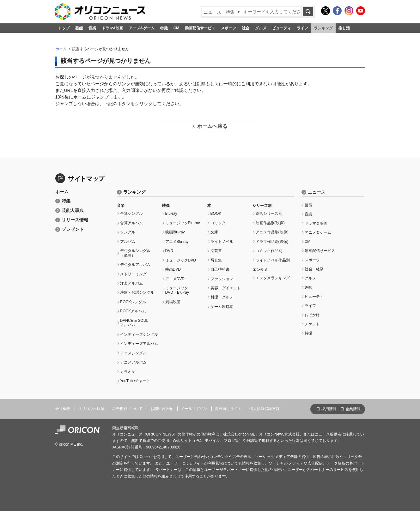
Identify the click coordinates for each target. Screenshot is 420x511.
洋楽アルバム (131, 283)
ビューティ (282, 28)
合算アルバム (131, 223)
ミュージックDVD (181, 260)
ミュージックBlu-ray (183, 223)
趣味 (308, 287)
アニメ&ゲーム (142, 28)
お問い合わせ (162, 409)
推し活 (344, 28)
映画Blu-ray (175, 232)
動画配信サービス (200, 28)
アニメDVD (175, 279)
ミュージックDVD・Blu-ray (177, 290)
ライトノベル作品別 (273, 260)
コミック (218, 223)
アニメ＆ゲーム (318, 232)
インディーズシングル (139, 334)
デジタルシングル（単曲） (135, 253)
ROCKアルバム (133, 311)
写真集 (216, 260)
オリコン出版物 (91, 409)
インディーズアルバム (139, 344)
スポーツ (228, 28)
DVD (169, 251)
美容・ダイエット (226, 288)
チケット (312, 324)
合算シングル (131, 213)
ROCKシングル (133, 302)
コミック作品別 (269, 251)
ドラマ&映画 (113, 28)
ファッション (222, 279)
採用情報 (329, 409)
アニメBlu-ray (177, 242)
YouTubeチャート (135, 381)
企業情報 (353, 409)
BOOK (216, 213)
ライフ (302, 28)
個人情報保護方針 (265, 409)
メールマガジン (194, 409)
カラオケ (128, 372)
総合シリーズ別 (269, 213)
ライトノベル (222, 242)
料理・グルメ (222, 297)
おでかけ (312, 315)
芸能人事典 (73, 210)
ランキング (323, 28)
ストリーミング (133, 274)
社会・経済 (314, 269)
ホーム (61, 49)
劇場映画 (173, 302)
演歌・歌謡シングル (137, 292)
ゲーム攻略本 (222, 307)
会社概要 (63, 409)
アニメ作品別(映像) (272, 232)
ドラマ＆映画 (316, 223)
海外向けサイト (228, 409)
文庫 (214, 232)
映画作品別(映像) (270, 223)
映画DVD (173, 269)
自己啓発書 (220, 269)
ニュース (317, 192)
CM (177, 28)
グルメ (261, 28)
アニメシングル (133, 353)
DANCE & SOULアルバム (134, 323)
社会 (246, 28)
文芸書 (216, 251)
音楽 (92, 28)
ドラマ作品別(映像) (272, 242)
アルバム (128, 242)
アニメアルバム (133, 362)
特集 (66, 201)
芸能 (79, 28)
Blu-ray (171, 213)
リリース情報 (75, 220)
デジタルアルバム (135, 265)
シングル (128, 232)
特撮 (164, 28)
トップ (64, 28)
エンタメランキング (273, 278)
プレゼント (73, 229)
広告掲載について (127, 409)
